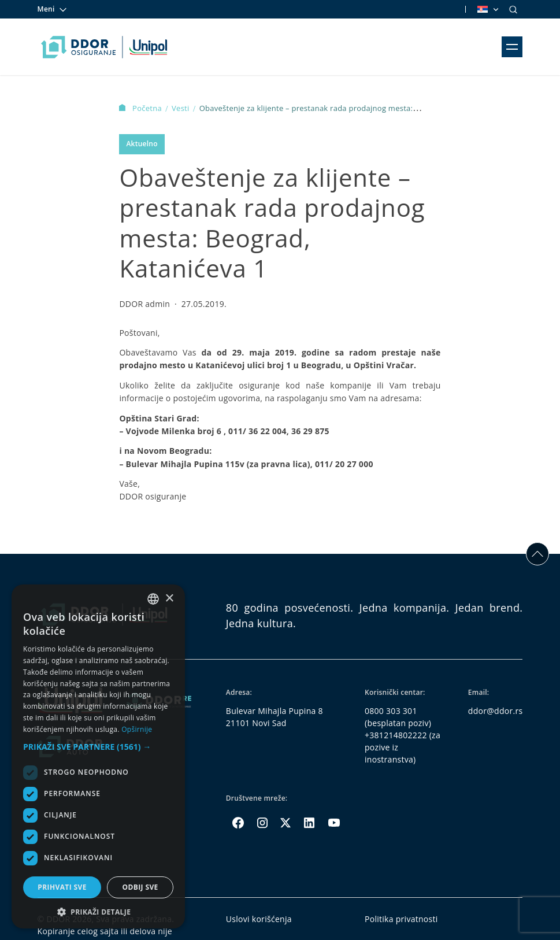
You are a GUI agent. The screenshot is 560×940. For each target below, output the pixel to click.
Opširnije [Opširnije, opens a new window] (137, 729)
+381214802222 (396, 735)
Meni (53, 9)
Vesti (181, 108)
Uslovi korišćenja (259, 919)
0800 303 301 (391, 711)
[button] (98, 747)
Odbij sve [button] (140, 887)
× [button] (169, 599)
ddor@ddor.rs (496, 711)
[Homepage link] (104, 47)
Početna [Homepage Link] (141, 108)
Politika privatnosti (401, 919)
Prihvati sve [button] (62, 887)
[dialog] (98, 756)
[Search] (513, 9)
